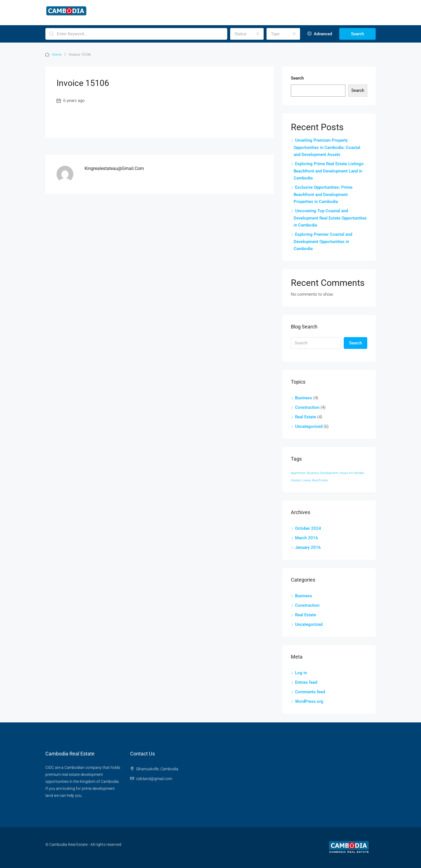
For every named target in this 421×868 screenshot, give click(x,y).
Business (304, 398)
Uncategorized (309, 426)
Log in (301, 673)
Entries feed (306, 682)
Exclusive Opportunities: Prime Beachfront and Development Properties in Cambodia (323, 194)
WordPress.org (309, 701)
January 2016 (308, 547)
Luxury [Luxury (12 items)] (307, 480)
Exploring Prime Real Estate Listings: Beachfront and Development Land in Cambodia (329, 171)
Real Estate (306, 417)
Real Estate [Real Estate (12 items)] (320, 480)
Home (57, 54)
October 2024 (308, 528)
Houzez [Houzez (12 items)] (296, 480)
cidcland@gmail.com (154, 779)
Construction (307, 407)
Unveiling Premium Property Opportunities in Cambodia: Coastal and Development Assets (327, 147)
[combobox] (247, 34)
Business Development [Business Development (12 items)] (322, 473)
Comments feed (310, 692)
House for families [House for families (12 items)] (352, 473)
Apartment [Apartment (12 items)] (298, 473)
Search (357, 34)
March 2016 (307, 538)
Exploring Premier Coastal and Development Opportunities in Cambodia (323, 242)
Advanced (320, 34)
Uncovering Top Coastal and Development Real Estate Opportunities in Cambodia (330, 218)
